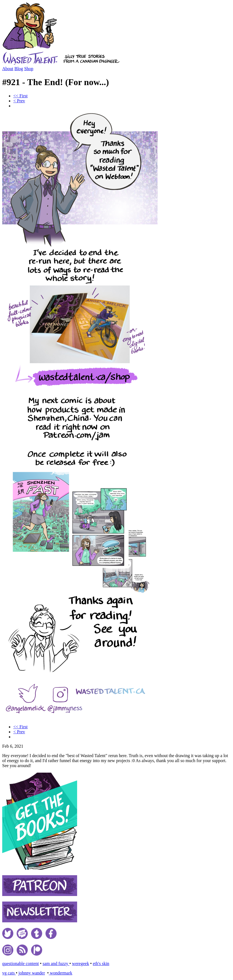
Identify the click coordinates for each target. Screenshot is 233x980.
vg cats (9, 973)
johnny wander (32, 973)
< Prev (19, 101)
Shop (29, 69)
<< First (20, 96)
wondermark (61, 973)
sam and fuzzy (56, 964)
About (8, 69)
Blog (19, 69)
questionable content (21, 964)
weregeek (81, 964)
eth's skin (101, 964)
